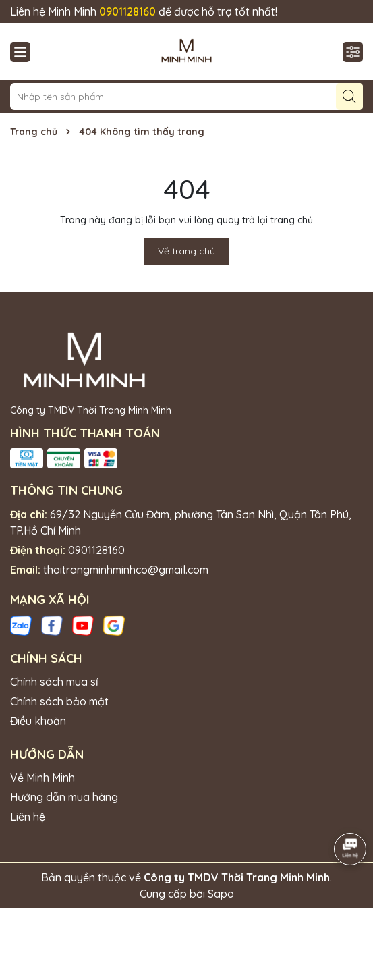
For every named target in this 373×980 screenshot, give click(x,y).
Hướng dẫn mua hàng (64, 797)
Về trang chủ (186, 251)
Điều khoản (38, 721)
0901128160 (96, 550)
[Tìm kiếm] (349, 97)
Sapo (221, 894)
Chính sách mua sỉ (54, 682)
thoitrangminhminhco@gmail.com (126, 570)
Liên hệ (28, 817)
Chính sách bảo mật (59, 701)
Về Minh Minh (42, 778)
